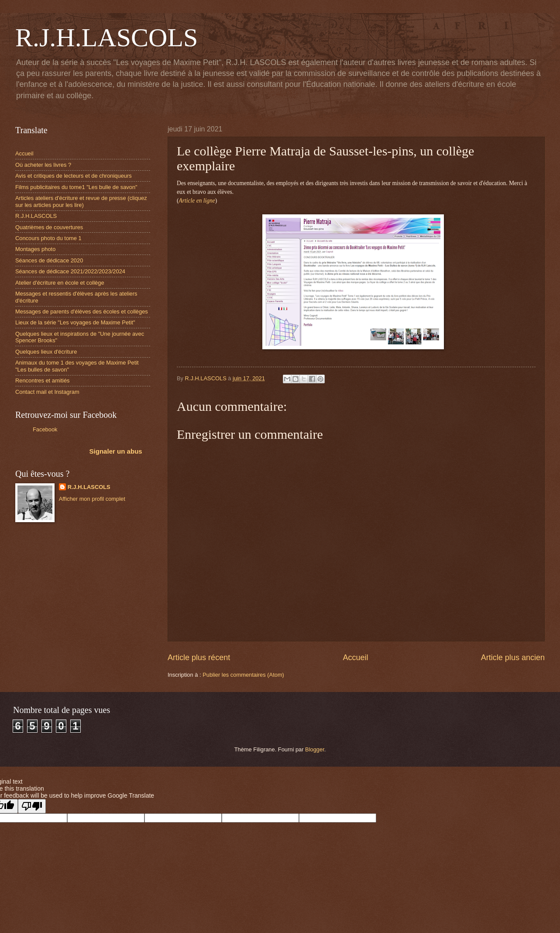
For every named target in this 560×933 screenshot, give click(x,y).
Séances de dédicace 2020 (49, 260)
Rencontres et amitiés (43, 380)
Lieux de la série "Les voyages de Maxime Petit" (75, 322)
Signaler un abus (116, 451)
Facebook (45, 429)
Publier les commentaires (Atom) (243, 675)
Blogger (315, 749)
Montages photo (35, 249)
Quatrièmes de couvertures (49, 227)
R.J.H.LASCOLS (107, 38)
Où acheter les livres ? (43, 165)
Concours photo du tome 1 (48, 238)
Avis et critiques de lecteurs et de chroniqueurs (74, 176)
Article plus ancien (513, 658)
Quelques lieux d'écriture (46, 352)
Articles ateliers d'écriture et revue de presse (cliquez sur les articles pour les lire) (81, 201)
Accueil (355, 658)
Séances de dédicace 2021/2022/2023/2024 (70, 271)
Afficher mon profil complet (92, 499)
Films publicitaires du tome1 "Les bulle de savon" (76, 187)
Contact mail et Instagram (47, 392)
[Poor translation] (32, 806)
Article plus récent (199, 658)
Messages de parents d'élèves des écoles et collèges (82, 312)
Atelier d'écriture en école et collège (60, 283)
